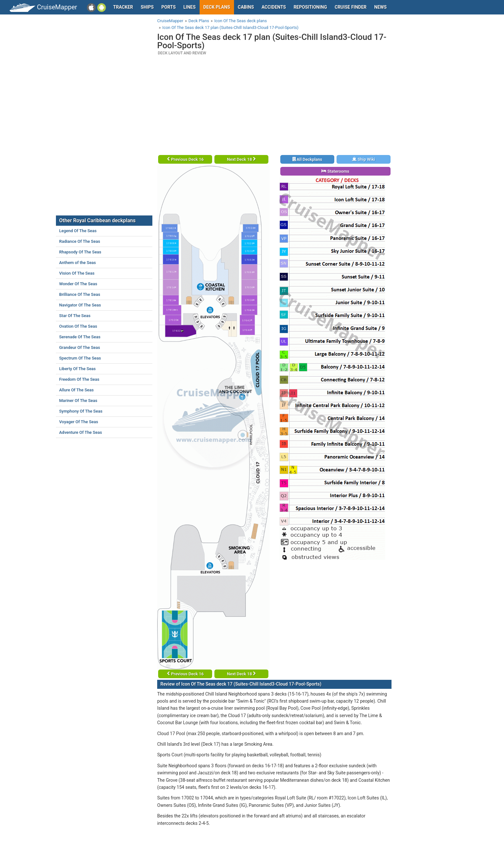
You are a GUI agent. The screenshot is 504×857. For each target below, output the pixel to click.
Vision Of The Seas (77, 273)
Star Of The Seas (75, 316)
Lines (190, 7)
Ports (168, 7)
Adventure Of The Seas (81, 432)
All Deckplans (307, 159)
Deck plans (217, 7)
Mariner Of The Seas (78, 401)
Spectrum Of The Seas (80, 358)
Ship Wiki (364, 159)
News (380, 7)
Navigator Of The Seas (80, 305)
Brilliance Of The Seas (80, 294)
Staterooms (335, 171)
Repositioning (310, 7)
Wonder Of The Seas (78, 284)
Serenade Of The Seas (80, 337)
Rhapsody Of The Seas (80, 252)
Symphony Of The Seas (81, 411)
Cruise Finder (351, 7)
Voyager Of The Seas (79, 422)
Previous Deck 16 (185, 159)
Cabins (246, 7)
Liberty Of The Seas (77, 369)
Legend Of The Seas (78, 231)
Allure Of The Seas (76, 390)
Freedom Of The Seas (79, 379)
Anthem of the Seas (77, 263)
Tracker (123, 7)
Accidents (274, 7)
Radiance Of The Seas (80, 241)
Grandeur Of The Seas (80, 347)
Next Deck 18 (241, 159)
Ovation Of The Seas (78, 326)
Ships (147, 7)
